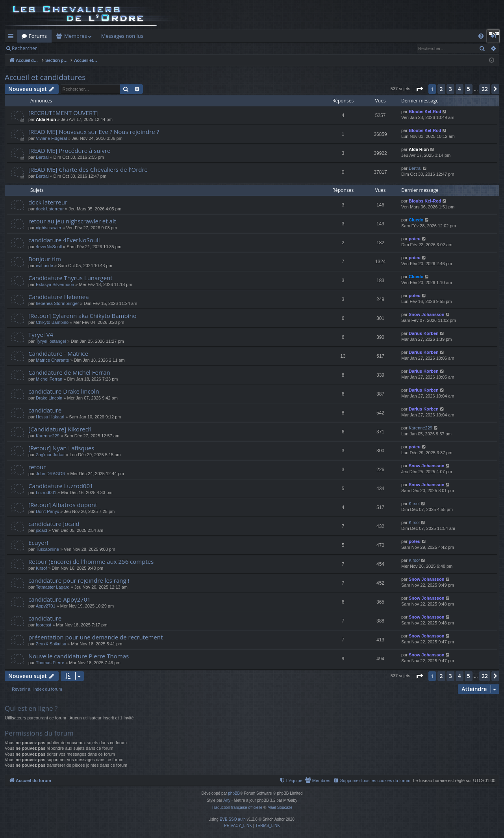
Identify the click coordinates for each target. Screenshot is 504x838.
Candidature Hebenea (59, 297)
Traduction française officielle (237, 807)
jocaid (42, 530)
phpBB (234, 793)
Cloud (347, 36)
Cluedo (416, 220)
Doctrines (319, 36)
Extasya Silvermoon (55, 284)
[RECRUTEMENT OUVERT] (63, 113)
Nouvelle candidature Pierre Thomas (79, 656)
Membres (76, 36)
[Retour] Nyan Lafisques (61, 448)
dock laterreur (48, 202)
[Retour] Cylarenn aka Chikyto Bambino (82, 316)
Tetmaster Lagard (53, 587)
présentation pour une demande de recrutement (95, 637)
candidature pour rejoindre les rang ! (79, 580)
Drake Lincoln (49, 398)
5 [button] (469, 89)
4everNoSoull (49, 247)
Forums (38, 36)
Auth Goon (236, 36)
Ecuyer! (38, 543)
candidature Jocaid (54, 524)
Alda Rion (46, 119)
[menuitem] (481, 36)
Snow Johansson (426, 314)
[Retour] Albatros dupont (63, 505)
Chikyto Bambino (52, 322)
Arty (227, 800)
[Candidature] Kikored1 (60, 429)
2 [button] (441, 89)
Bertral (42, 157)
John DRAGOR (51, 474)
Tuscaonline (47, 549)
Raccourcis (12, 37)
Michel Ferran (49, 379)
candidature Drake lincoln (64, 391)
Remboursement (278, 36)
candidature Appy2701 (59, 599)
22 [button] (485, 89)
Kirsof (414, 504)
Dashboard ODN (383, 36)
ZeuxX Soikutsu (51, 644)
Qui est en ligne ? (31, 708)
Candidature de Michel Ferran (69, 372)
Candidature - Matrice (58, 353)
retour (37, 467)
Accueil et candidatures (45, 77)
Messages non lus (122, 36)
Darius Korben (424, 333)
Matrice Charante (52, 360)
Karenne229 (48, 436)
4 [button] (460, 89)
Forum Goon (198, 36)
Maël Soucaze (280, 807)
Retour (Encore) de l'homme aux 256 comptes (91, 561)
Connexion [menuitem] (495, 37)
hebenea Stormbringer (57, 303)
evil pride (44, 266)
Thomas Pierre (50, 663)
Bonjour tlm (45, 259)
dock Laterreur (50, 209)
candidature (45, 410)
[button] (419, 89)
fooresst (44, 625)
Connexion (74, 48)
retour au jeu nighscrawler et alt (72, 221)
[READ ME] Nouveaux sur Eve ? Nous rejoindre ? (94, 132)
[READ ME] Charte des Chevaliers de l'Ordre (88, 169)
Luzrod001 (46, 492)
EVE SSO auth (233, 819)
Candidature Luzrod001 (61, 486)
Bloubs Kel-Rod (425, 111)
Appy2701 (46, 606)
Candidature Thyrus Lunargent (70, 278)
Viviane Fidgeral (51, 138)
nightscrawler (49, 228)
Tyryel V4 (41, 334)
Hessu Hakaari (50, 417)
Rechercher (24, 48)
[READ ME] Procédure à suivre (69, 151)
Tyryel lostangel (51, 341)
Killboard (163, 36)
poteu (415, 239)
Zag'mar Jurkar (50, 455)
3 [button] (450, 89)
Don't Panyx (47, 511)
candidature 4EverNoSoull (64, 240)
